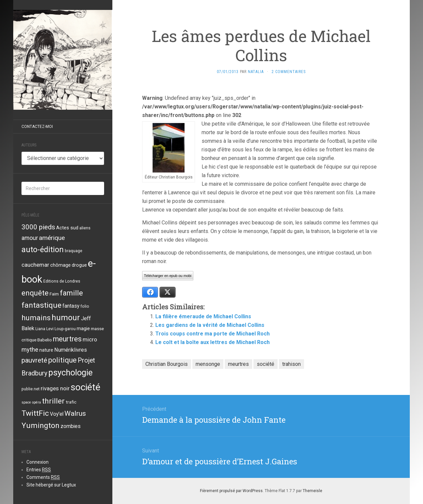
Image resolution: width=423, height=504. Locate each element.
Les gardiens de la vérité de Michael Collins (210, 325)
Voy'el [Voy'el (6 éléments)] (57, 414)
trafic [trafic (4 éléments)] (71, 402)
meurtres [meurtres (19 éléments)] (67, 339)
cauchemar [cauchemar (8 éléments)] (35, 265)
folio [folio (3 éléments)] (85, 306)
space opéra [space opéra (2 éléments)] (31, 402)
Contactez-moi (37, 127)
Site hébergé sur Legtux (51, 485)
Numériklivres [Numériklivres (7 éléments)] (71, 350)
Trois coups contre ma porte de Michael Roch (212, 334)
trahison (291, 364)
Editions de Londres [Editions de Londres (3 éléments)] (62, 281)
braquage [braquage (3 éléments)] (74, 251)
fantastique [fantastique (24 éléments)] (41, 305)
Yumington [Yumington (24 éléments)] (40, 426)
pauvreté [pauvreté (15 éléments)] (34, 360)
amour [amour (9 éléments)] (30, 238)
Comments (43, 477)
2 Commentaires (289, 72)
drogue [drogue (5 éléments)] (79, 265)
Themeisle (312, 491)
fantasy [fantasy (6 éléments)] (71, 306)
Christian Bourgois (167, 364)
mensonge (208, 364)
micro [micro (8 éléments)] (90, 339)
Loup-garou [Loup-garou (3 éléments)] (65, 329)
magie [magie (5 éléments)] (83, 329)
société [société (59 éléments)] (86, 387)
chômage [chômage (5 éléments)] (60, 265)
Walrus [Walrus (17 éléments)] (75, 413)
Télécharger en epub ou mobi (168, 276)
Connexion (38, 462)
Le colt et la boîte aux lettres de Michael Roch (212, 342)
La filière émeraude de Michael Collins (203, 316)
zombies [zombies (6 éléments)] (71, 426)
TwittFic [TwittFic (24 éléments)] (35, 413)
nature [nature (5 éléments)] (46, 350)
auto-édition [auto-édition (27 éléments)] (43, 250)
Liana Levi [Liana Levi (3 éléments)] (44, 329)
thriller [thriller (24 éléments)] (53, 401)
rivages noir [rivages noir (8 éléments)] (55, 388)
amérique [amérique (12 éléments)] (52, 238)
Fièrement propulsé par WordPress (231, 491)
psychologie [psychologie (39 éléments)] (70, 372)
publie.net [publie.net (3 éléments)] (31, 389)
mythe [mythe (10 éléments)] (30, 349)
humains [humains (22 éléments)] (36, 318)
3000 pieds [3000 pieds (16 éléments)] (38, 227)
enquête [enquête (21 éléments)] (35, 293)
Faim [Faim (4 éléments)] (54, 294)
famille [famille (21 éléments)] (71, 293)
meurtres (238, 364)
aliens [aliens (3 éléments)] (85, 228)
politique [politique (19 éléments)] (62, 360)
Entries (39, 470)
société (266, 364)
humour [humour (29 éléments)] (66, 318)
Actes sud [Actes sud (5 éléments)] (67, 228)
